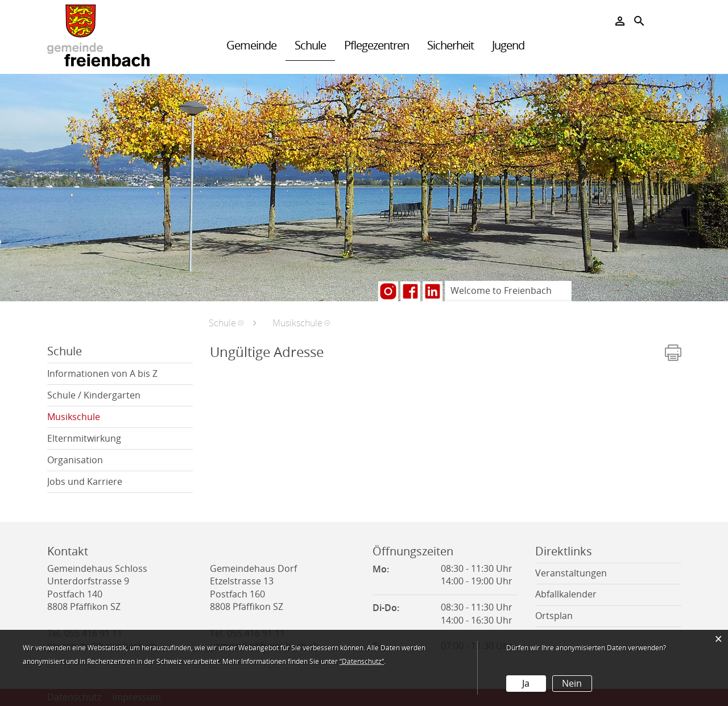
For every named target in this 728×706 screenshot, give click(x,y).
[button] (226, 323)
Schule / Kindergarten (94, 395)
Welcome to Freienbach (501, 291)
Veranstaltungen (571, 573)
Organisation (75, 460)
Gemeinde (251, 45)
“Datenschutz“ (362, 662)
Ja (526, 684)
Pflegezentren (377, 45)
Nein (572, 684)
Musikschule (101, 417)
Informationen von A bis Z (102, 374)
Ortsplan (554, 616)
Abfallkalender (566, 594)
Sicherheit (450, 45)
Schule (310, 45)
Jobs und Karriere (85, 482)
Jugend (508, 45)
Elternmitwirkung (84, 439)
